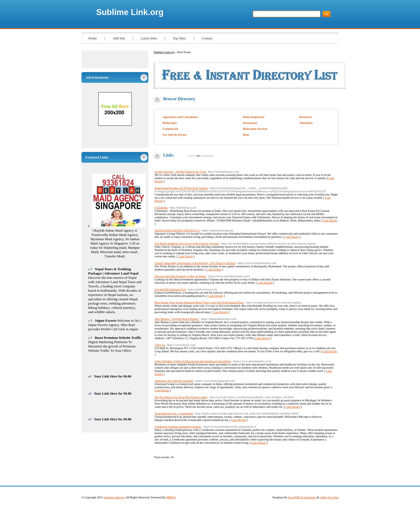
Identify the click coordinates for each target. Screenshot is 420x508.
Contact (207, 38)
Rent (246, 135)
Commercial (170, 129)
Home (93, 38)
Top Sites (179, 38)
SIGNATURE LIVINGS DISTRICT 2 (177, 230)
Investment (250, 123)
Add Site (119, 38)
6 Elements (161, 207)
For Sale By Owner (175, 135)
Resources (305, 117)
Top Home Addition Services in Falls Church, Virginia (187, 243)
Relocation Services (255, 129)
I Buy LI (160, 345)
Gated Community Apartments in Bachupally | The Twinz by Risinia (195, 263)
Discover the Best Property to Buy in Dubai (180, 276)
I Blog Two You (329, 497)
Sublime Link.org (130, 12)
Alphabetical (208, 156)
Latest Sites (149, 38)
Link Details (330, 220)
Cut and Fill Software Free (170, 289)
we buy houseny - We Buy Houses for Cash (180, 172)
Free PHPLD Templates (302, 497)
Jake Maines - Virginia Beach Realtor (177, 319)
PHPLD (171, 497)
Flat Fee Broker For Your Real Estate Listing (181, 397)
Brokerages (170, 123)
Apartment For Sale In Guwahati (174, 381)
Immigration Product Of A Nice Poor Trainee (181, 188)
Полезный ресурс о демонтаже (174, 413)
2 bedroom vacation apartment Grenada (178, 427)
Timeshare (306, 123)
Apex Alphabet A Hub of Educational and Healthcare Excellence (193, 361)
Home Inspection (254, 117)
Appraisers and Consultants (180, 117)
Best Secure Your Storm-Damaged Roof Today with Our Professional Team (199, 302)
